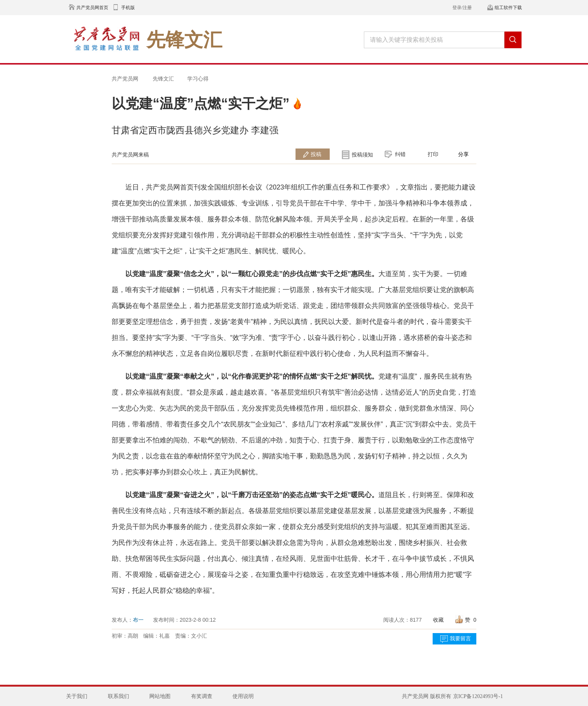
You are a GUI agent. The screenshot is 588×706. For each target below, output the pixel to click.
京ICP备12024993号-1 (478, 696)
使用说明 (243, 696)
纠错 (400, 154)
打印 (433, 154)
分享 (463, 154)
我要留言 (460, 639)
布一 (138, 620)
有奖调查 (202, 696)
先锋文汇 (163, 79)
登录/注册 (462, 8)
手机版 (128, 8)
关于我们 (77, 696)
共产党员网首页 (92, 8)
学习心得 (198, 79)
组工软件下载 (508, 8)
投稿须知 (362, 155)
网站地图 (160, 696)
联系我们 (119, 696)
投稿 (316, 154)
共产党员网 (125, 79)
